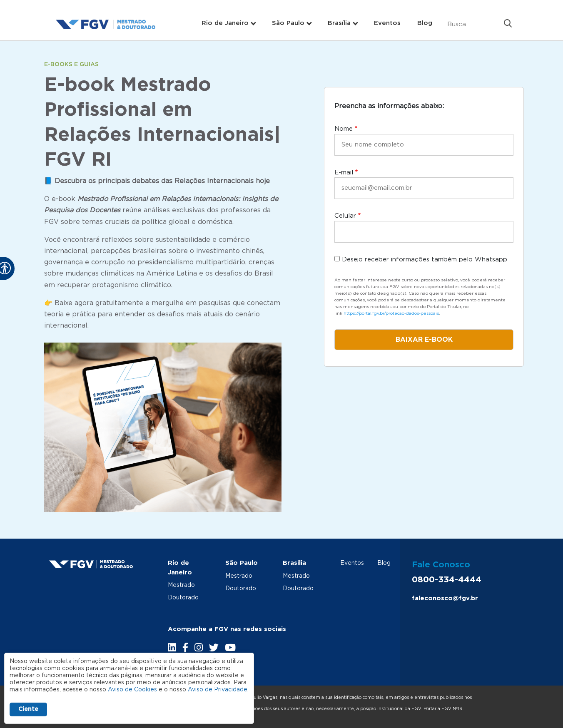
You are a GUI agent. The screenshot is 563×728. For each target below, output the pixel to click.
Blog (425, 23)
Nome (344, 129)
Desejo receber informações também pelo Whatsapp (425, 260)
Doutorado (183, 598)
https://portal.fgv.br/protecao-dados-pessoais (391, 313)
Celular (345, 216)
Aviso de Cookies (132, 690)
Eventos (387, 23)
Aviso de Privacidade (218, 690)
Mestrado (181, 585)
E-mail (344, 173)
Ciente (28, 709)
